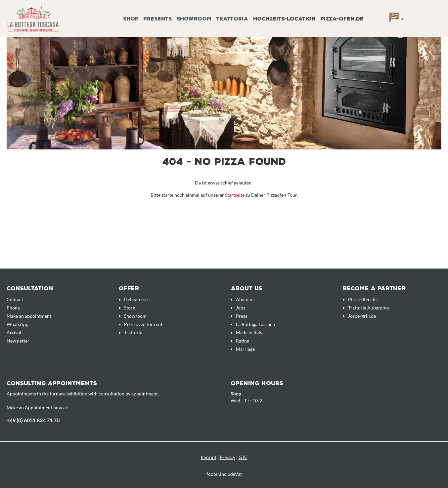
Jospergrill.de (362, 316)
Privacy (227, 457)
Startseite (235, 195)
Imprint (209, 457)
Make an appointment (29, 316)
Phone (13, 308)
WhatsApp (18, 324)
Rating (243, 341)
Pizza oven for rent (143, 324)
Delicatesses (137, 299)
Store (130, 308)
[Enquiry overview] (433, 11)
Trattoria (133, 332)
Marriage (245, 349)
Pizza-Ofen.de (362, 299)
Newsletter (18, 341)
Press (242, 316)
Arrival (14, 332)
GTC (243, 457)
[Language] (397, 19)
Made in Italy (249, 332)
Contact (15, 299)
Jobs (241, 308)
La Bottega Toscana (255, 324)
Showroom (135, 316)
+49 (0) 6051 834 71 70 (33, 420)
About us (245, 299)
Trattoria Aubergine (368, 308)
